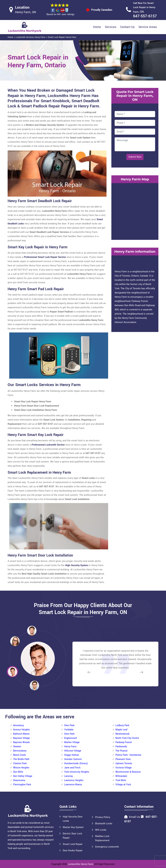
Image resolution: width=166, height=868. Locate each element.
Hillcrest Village (73, 751)
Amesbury (18, 725)
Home (97, 27)
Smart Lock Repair (73, 844)
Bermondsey (20, 751)
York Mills (121, 780)
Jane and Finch (72, 768)
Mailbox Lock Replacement (102, 838)
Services (111, 27)
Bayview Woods (21, 742)
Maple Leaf (121, 730)
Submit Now (135, 157)
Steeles (17, 747)
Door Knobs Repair (73, 851)
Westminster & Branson (128, 772)
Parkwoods (121, 747)
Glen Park (69, 725)
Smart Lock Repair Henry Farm (62, 37)
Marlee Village (72, 742)
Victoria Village (124, 768)
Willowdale (121, 776)
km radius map (135, 211)
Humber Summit (73, 759)
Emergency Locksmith (107, 847)
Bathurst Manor (21, 734)
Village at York (123, 785)
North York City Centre (127, 738)
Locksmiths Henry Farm (80, 864)
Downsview (19, 780)
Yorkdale (69, 730)
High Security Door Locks (73, 819)
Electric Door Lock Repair (72, 836)
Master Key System (73, 827)
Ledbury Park (122, 725)
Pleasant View (123, 759)
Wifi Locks (101, 830)
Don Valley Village (23, 776)
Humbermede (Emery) (76, 763)
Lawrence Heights (74, 780)
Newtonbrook (122, 734)
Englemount (71, 738)
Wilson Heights (21, 768)
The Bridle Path (21, 759)
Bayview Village (21, 738)
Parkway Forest (124, 742)
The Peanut (121, 751)
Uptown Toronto (124, 763)
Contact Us (127, 27)
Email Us (135, 817)
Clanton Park (20, 763)
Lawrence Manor (73, 785)
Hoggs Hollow (72, 755)
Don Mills (18, 772)
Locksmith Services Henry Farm (30, 37)
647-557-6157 (145, 16)
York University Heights (77, 772)
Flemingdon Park (22, 785)
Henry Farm (70, 747)
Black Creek (19, 755)
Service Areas (148, 27)
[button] (34, 685)
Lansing (68, 776)
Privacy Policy (103, 817)
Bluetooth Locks (104, 824)
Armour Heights (21, 730)
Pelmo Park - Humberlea (128, 755)
